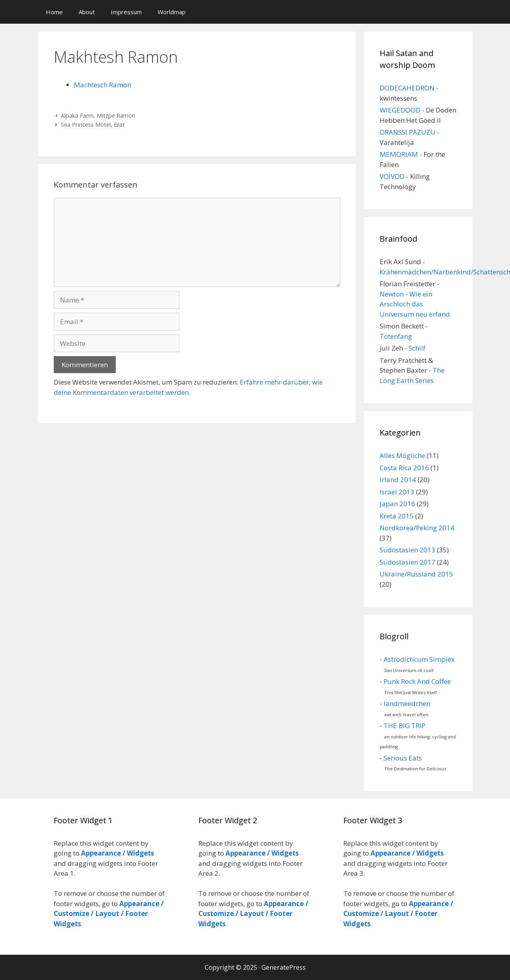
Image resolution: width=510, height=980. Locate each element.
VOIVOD (392, 176)
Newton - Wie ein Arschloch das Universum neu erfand (415, 304)
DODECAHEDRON (407, 88)
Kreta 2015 (397, 516)
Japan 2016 (397, 504)
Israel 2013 (397, 492)
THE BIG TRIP (405, 726)
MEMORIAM (399, 154)
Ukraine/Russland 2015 (416, 574)
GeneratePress (284, 967)
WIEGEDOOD (400, 110)
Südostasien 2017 (407, 562)
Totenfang (396, 336)
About (87, 12)
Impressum (126, 12)
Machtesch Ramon (103, 85)
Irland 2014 (398, 480)
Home (54, 12)
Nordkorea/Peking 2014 (417, 528)
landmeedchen (407, 703)
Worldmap (172, 12)
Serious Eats (403, 758)
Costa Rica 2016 (404, 468)
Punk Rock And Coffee (417, 681)
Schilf (417, 348)
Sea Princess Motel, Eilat (93, 125)
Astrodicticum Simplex (419, 659)
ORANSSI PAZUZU (407, 132)
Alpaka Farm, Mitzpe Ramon (98, 115)
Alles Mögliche (402, 455)
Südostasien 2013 (407, 550)
